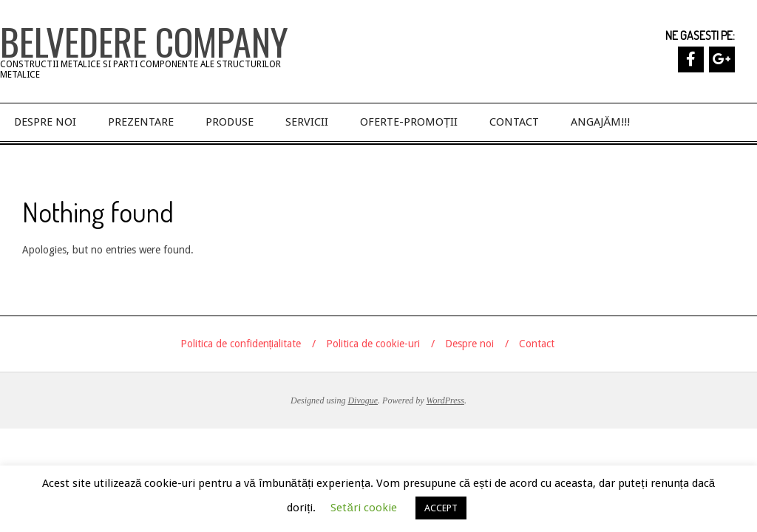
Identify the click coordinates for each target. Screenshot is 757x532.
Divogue (363, 400)
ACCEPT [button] (441, 508)
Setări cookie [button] (363, 508)
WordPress (445, 400)
